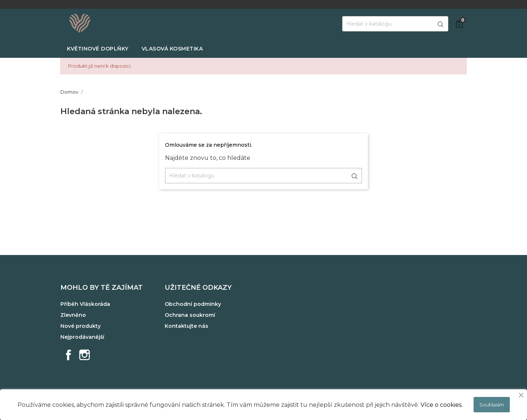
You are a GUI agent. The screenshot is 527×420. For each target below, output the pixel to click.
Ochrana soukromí (190, 315)
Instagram (85, 355)
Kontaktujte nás (186, 326)
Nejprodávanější (82, 337)
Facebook (68, 355)
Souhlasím (492, 405)
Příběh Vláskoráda (85, 304)
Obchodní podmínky (193, 304)
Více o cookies (441, 405)
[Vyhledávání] (395, 24)
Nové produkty (81, 326)
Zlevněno (73, 315)
